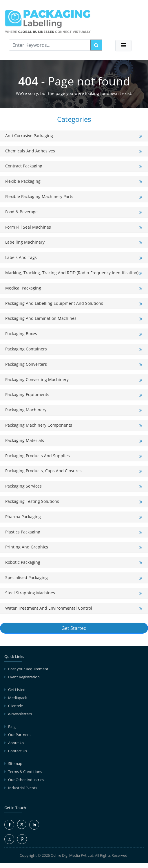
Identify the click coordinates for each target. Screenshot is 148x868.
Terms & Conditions (25, 772)
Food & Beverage (21, 212)
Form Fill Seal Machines (28, 227)
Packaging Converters (26, 364)
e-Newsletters (20, 714)
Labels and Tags (21, 257)
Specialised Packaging (27, 577)
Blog (12, 727)
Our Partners (19, 735)
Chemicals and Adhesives (30, 151)
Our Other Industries (26, 780)
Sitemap (15, 764)
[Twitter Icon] (22, 828)
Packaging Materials (25, 440)
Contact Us (18, 751)
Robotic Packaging (23, 562)
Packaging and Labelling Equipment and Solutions (54, 303)
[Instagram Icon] (9, 839)
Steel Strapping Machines (30, 593)
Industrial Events (23, 788)
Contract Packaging (24, 166)
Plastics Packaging (23, 532)
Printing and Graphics (27, 547)
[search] (96, 45)
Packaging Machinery (26, 410)
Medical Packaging (23, 288)
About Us (16, 743)
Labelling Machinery (25, 242)
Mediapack (18, 698)
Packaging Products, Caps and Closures (43, 471)
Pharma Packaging (23, 517)
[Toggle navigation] (123, 46)
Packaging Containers (26, 349)
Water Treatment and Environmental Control (49, 608)
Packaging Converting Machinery (37, 379)
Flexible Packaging (23, 181)
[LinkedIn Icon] (34, 825)
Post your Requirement (28, 669)
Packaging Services (23, 486)
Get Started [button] (74, 628)
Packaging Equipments (27, 394)
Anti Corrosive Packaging (29, 136)
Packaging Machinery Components (39, 425)
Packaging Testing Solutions (32, 501)
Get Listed (17, 690)
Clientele (15, 706)
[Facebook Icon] (9, 825)
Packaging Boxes (21, 334)
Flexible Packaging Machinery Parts (39, 196)
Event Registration (24, 677)
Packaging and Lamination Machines (41, 318)
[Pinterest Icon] (22, 839)
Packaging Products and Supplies (38, 456)
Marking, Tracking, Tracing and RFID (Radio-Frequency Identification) (72, 273)
